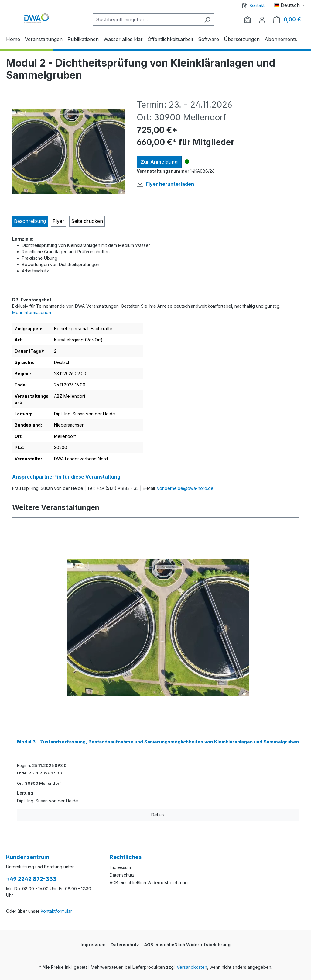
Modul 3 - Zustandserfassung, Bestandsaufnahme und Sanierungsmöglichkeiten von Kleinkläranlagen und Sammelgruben (158, 742)
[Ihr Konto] (262, 19)
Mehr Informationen (32, 312)
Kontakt (257, 5)
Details (158, 815)
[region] (68, 151)
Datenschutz (122, 875)
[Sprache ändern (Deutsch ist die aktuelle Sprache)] (290, 5)
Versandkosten (192, 967)
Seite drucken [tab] (87, 221)
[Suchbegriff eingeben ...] (147, 19)
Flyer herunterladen (170, 184)
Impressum (120, 867)
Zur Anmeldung (159, 162)
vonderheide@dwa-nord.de (185, 488)
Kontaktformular (56, 911)
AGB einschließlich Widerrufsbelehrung (149, 883)
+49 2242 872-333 (31, 879)
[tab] (30, 221)
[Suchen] (207, 19)
